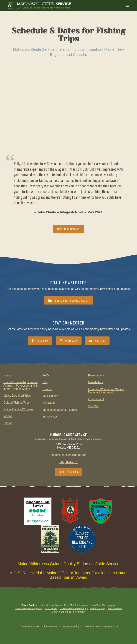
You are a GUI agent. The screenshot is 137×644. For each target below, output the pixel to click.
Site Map (94, 406)
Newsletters (95, 382)
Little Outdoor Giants (51, 605)
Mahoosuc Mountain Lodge (60, 410)
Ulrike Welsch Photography (74, 608)
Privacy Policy (71, 627)
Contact (47, 389)
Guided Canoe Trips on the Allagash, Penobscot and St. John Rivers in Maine (21, 386)
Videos (8, 416)
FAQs (46, 375)
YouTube (97, 341)
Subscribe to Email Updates (68, 300)
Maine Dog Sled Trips (17, 396)
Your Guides (50, 396)
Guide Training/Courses (18, 409)
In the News (50, 417)
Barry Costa (111, 627)
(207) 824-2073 (68, 462)
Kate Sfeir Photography (76, 605)
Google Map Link (68, 472)
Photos (8, 423)
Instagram (69, 341)
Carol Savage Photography (29, 608)
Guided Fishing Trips (17, 403)
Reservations (96, 375)
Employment (96, 399)
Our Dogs (49, 403)
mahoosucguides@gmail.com (68, 455)
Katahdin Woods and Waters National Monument (106, 391)
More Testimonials (68, 229)
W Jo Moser (51, 608)
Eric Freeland (115, 608)
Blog (45, 382)
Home (7, 375)
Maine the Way (98, 608)
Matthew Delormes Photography (68, 612)
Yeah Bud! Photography (103, 605)
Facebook (40, 341)
